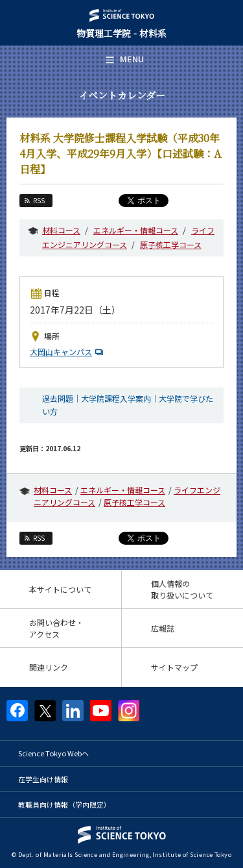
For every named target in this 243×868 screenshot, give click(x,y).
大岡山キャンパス (68, 352)
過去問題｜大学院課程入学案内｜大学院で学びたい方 (128, 404)
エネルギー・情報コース (136, 230)
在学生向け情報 (43, 779)
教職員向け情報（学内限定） (64, 804)
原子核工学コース (171, 244)
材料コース (61, 230)
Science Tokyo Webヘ (53, 753)
